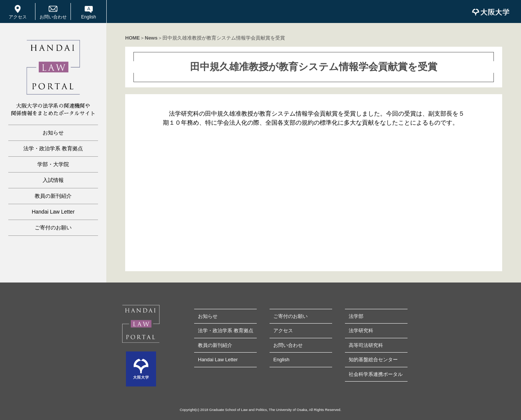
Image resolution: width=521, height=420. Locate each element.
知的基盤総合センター (373, 360)
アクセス (18, 17)
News (151, 38)
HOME (133, 38)
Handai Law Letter (53, 212)
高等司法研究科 (366, 345)
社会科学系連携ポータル (376, 374)
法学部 (356, 316)
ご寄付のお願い (53, 228)
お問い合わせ (53, 17)
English (88, 17)
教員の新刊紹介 (53, 196)
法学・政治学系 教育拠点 (53, 148)
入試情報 (53, 180)
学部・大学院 (53, 164)
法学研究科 (361, 331)
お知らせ (53, 133)
